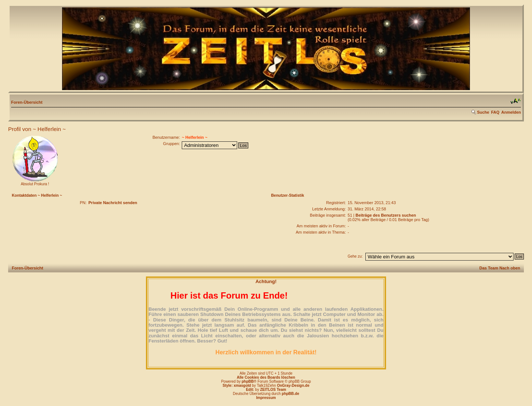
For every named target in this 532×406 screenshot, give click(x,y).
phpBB (248, 381)
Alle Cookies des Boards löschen (266, 377)
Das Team (489, 268)
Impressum (266, 398)
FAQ (495, 112)
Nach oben (510, 268)
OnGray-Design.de (293, 386)
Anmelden (511, 112)
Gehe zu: (355, 256)
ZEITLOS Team (273, 390)
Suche (483, 112)
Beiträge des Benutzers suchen (386, 215)
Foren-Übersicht (27, 102)
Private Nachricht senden (113, 203)
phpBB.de (291, 394)
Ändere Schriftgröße (516, 101)
